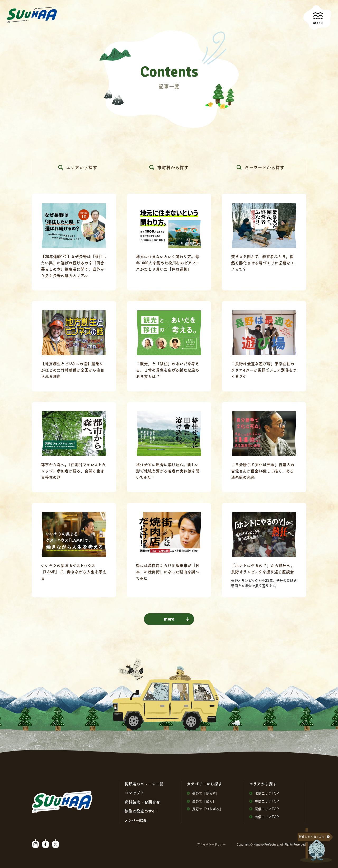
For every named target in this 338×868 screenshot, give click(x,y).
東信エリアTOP (264, 809)
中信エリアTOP (264, 801)
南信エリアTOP (264, 817)
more (177, 619)
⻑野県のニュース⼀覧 (144, 784)
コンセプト (134, 793)
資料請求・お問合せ (142, 802)
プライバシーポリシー (211, 844)
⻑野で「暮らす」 (203, 793)
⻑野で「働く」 (201, 801)
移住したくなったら (312, 837)
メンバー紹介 (136, 820)
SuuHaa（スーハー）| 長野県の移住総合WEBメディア (32, 15)
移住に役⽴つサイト (142, 811)
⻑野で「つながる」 (205, 809)
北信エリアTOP (264, 793)
